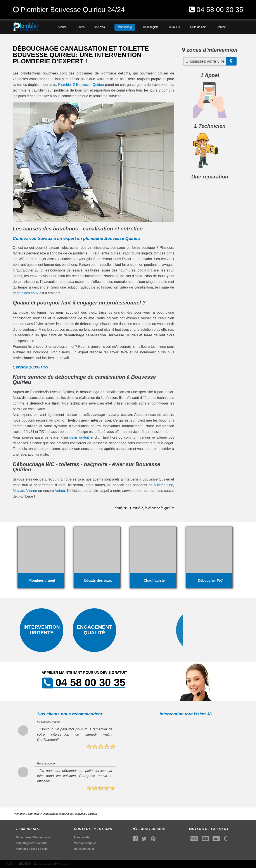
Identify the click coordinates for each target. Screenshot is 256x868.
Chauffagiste (25, 843)
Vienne (32, 491)
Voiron (60, 491)
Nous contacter (84, 849)
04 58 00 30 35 (220, 10)
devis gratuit (79, 437)
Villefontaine (164, 485)
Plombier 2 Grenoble (27, 814)
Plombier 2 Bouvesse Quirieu (81, 85)
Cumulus (22, 849)
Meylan (19, 491)
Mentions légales (85, 843)
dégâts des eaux (26, 293)
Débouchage (42, 837)
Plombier (42, 843)
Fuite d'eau (23, 837)
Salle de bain (39, 849)
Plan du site (82, 837)
